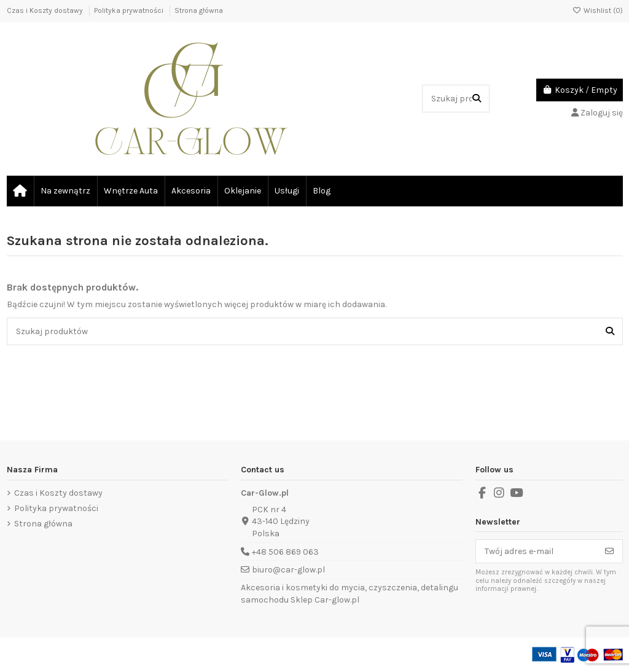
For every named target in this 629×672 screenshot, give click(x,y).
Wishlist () (598, 10)
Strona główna (199, 10)
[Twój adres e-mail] (537, 552)
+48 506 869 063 (285, 552)
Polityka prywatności (130, 10)
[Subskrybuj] (609, 552)
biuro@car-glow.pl (288, 570)
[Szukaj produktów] (477, 99)
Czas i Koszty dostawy (46, 10)
